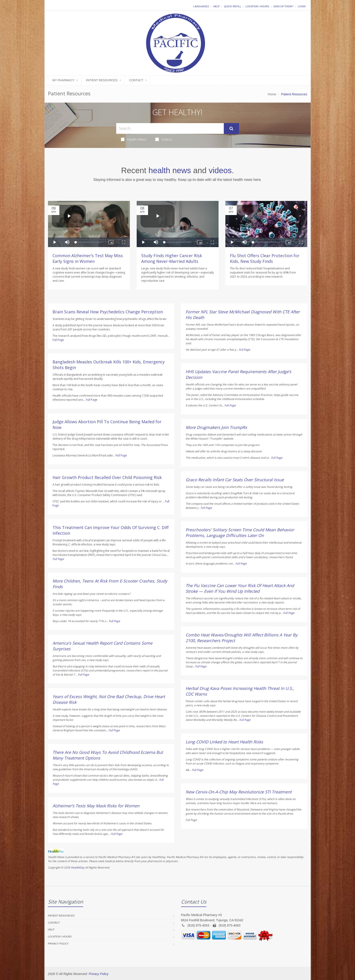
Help (217, 6)
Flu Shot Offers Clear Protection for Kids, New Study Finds (265, 258)
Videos (164, 139)
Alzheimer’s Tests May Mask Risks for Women (96, 806)
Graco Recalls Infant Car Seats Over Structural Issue (235, 480)
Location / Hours (257, 6)
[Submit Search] (231, 129)
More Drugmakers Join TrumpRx (216, 427)
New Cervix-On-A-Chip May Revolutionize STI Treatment (239, 792)
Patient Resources (102, 80)
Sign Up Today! (284, 6)
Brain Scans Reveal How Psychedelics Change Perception (108, 312)
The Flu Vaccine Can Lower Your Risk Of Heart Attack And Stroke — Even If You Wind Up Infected (240, 588)
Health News (134, 139)
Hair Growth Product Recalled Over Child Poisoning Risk (107, 477)
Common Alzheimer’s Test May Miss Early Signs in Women (88, 258)
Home (272, 94)
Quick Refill (233, 6)
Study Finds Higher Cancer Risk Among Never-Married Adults (172, 258)
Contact (136, 80)
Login (302, 6)
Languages (201, 6)
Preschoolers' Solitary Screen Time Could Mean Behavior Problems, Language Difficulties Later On (240, 533)
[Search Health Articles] (170, 128)
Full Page (58, 340)
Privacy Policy (58, 944)
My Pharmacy (64, 80)
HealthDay (78, 867)
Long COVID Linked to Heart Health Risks (224, 742)
